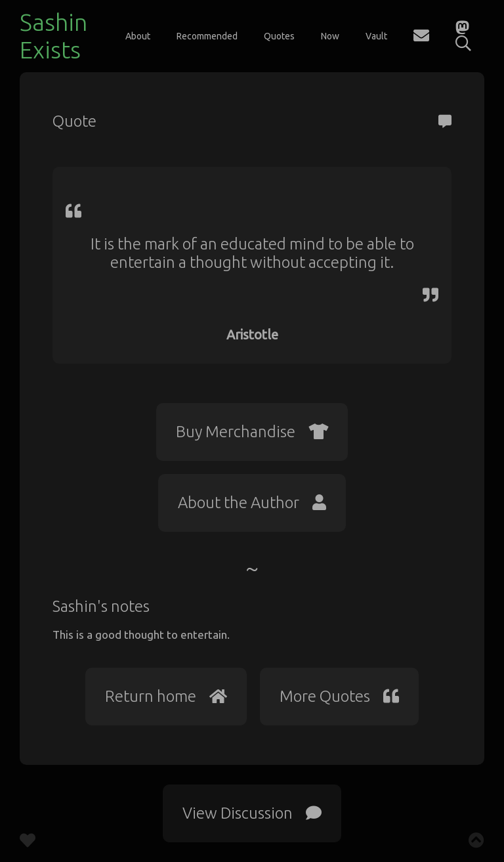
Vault (376, 36)
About (138, 36)
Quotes (279, 36)
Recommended (207, 36)
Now (330, 36)
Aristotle (252, 334)
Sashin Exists (53, 36)
